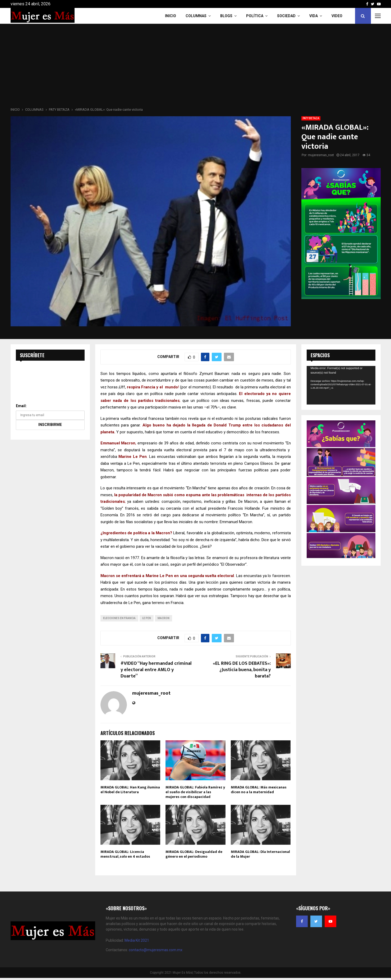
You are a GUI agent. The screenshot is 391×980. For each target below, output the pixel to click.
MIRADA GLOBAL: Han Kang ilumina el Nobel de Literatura (130, 790)
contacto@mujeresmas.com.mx (156, 950)
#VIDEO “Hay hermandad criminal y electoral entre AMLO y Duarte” (156, 670)
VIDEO (337, 16)
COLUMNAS (196, 16)
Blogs (226, 16)
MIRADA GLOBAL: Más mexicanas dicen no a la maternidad (259, 790)
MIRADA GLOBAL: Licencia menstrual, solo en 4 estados (125, 854)
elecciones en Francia (119, 618)
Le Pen (147, 618)
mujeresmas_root (321, 155)
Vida (314, 16)
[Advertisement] (196, 67)
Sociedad (286, 16)
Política (255, 16)
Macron (164, 618)
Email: (21, 406)
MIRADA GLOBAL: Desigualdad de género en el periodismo (194, 854)
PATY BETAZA (311, 118)
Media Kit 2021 (137, 940)
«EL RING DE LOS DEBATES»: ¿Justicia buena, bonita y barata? (242, 670)
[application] (341, 385)
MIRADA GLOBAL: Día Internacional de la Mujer (260, 854)
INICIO (171, 16)
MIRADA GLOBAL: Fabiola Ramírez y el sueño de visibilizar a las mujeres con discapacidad (195, 792)
